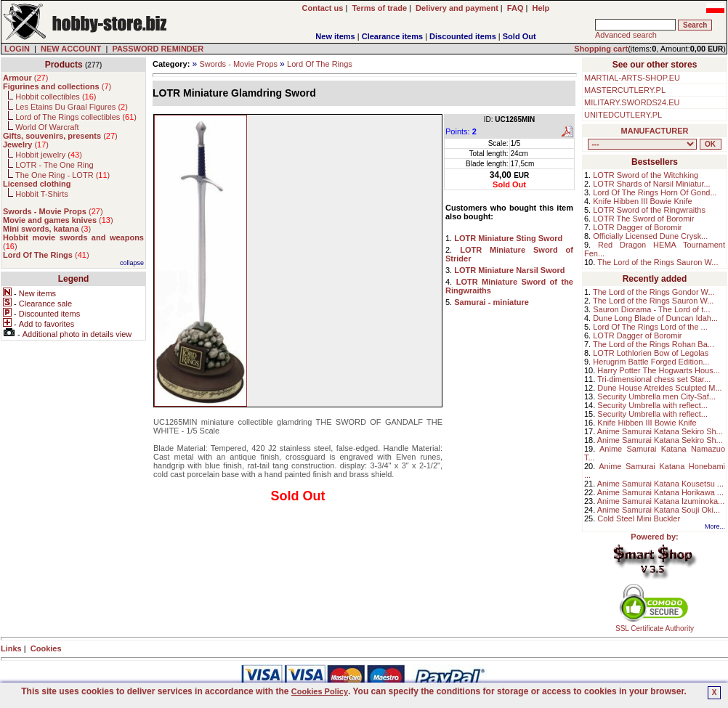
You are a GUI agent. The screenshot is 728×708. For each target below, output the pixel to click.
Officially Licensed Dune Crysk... (650, 236)
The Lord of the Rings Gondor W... (654, 292)
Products (64, 65)
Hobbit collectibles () (56, 97)
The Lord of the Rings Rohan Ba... (654, 344)
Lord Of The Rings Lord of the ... (650, 327)
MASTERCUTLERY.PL (625, 90)
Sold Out (519, 36)
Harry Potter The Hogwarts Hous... (659, 370)
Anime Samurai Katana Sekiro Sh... (660, 431)
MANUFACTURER (655, 131)
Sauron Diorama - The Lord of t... (651, 309)
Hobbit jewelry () (49, 155)
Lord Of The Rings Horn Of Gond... (655, 192)
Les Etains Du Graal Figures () (72, 107)
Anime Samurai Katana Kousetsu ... (660, 484)
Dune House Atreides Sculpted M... (659, 388)
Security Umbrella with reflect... (652, 405)
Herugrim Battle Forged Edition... (651, 362)
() (25, 78)
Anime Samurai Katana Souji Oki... (659, 510)
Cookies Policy (320, 691)
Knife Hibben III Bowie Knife (642, 201)
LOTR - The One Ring (54, 165)
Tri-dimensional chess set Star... (654, 379)
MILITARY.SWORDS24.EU (632, 102)
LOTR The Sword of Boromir (643, 219)
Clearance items (392, 36)
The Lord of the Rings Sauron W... (658, 262)
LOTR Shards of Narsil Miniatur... (651, 184)
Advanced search (626, 35)
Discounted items (463, 36)
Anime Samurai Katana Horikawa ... (660, 492)
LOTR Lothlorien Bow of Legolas (651, 353)
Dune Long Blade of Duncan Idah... (655, 318)
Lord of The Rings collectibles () (76, 117)
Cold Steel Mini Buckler (639, 518)
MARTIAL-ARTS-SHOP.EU (632, 78)
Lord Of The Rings (320, 64)
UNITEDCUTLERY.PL (623, 115)
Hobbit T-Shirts (42, 194)
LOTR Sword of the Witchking (646, 175)
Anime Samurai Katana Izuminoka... (661, 501)
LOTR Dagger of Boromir (637, 227)
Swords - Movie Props (238, 64)
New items (335, 36)
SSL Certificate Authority (655, 625)
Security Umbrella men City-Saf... (656, 396)
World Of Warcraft (47, 127)
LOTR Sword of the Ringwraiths (649, 210)
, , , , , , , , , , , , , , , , (642, 144)
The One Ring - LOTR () (62, 175)
